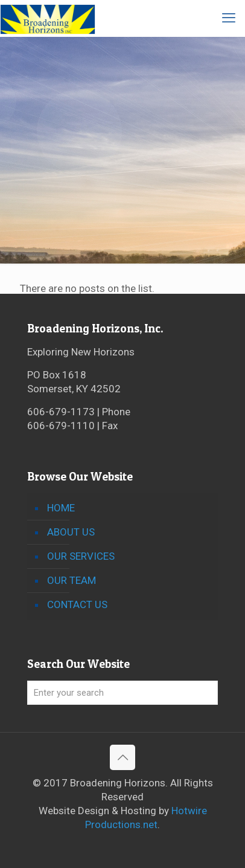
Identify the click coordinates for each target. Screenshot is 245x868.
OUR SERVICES (81, 556)
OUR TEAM (72, 580)
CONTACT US (77, 604)
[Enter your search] (122, 693)
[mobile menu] (229, 18)
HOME (61, 508)
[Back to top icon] (122, 757)
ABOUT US (71, 532)
